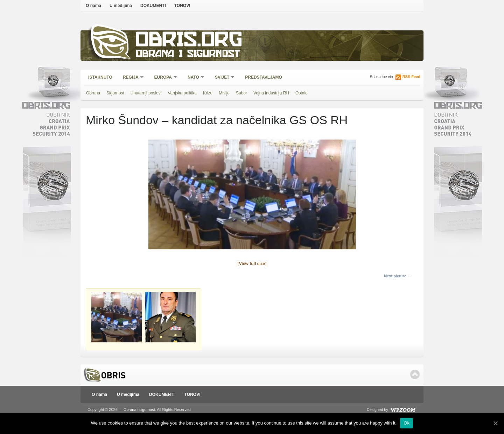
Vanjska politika (182, 93)
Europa (163, 78)
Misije (224, 93)
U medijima (121, 6)
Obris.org (189, 41)
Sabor (241, 93)
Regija (131, 78)
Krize (208, 93)
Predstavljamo (264, 77)
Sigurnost (115, 93)
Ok (407, 423)
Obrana (93, 93)
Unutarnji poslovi (146, 93)
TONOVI (182, 6)
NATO (194, 78)
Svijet (222, 78)
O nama (93, 6)
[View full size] (252, 264)
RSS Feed (411, 77)
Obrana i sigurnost (188, 55)
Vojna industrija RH (271, 93)
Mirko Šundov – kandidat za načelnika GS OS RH (217, 120)
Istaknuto (100, 77)
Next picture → (398, 276)
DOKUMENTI (153, 6)
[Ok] (495, 423)
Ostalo (302, 93)
